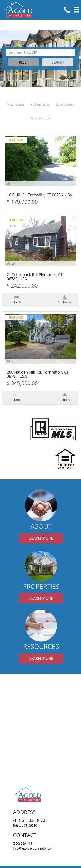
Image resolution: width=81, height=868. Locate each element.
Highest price (40, 104)
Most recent (15, 104)
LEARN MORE (41, 538)
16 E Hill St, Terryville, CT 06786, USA (39, 195)
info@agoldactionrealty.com (33, 848)
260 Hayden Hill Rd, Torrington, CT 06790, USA (38, 374)
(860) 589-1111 (23, 843)
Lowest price (65, 104)
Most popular (41, 118)
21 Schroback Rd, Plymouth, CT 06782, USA (35, 277)
